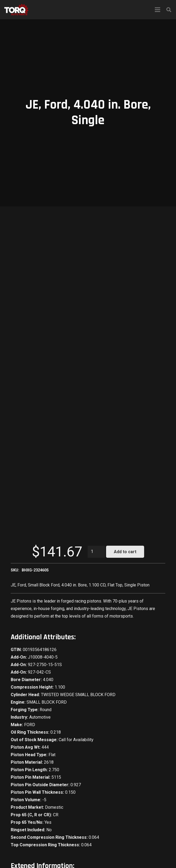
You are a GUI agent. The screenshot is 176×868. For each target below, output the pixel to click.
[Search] (169, 10)
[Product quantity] (96, 552)
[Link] (16, 10)
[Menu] (158, 10)
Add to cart (125, 552)
